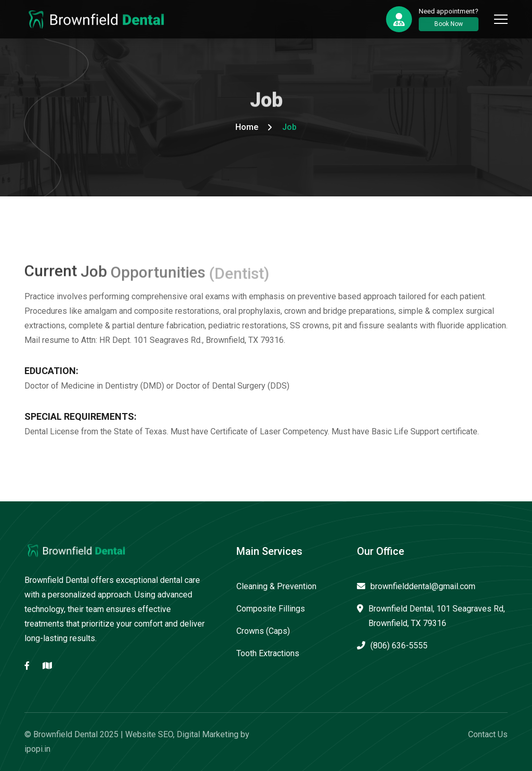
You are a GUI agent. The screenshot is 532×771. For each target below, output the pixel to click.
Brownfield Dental (65, 734)
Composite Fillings (271, 609)
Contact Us (488, 734)
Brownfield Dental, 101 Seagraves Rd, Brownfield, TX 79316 (431, 616)
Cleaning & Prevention (276, 586)
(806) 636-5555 (392, 646)
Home (247, 127)
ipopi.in (37, 749)
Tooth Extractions (268, 653)
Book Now (449, 24)
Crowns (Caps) (263, 631)
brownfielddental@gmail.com (416, 586)
